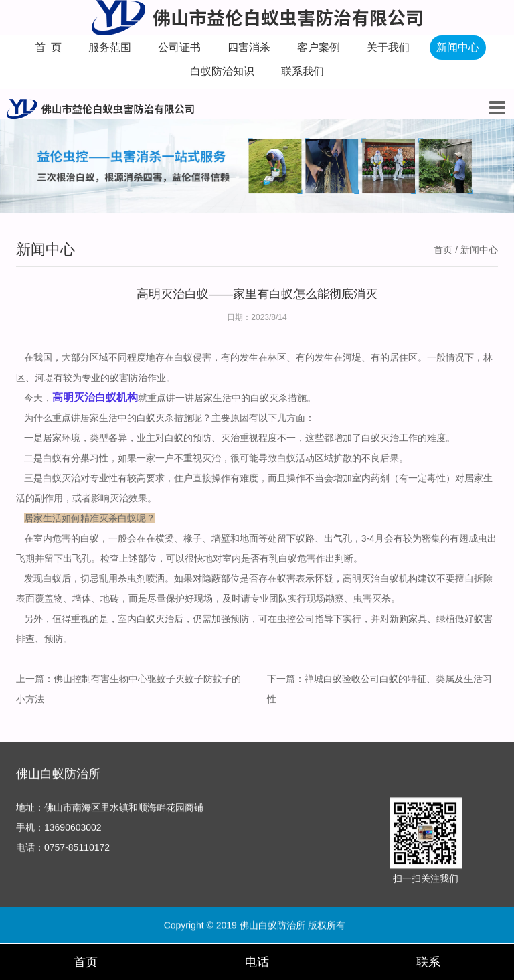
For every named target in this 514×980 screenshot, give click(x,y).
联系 (428, 962)
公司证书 (179, 47)
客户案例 (319, 47)
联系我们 (303, 71)
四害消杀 (249, 47)
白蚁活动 (296, 458)
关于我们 (388, 47)
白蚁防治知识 (222, 71)
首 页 (49, 47)
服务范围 (110, 47)
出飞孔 (77, 558)
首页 (443, 250)
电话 (257, 962)
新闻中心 (458, 47)
